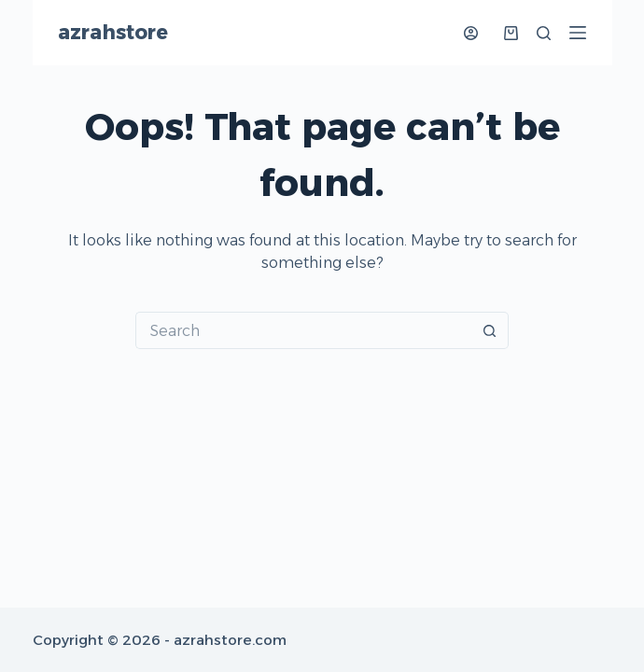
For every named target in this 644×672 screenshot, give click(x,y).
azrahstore (113, 32)
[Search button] (490, 330)
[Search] (544, 33)
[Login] (471, 33)
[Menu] (578, 33)
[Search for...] (303, 330)
